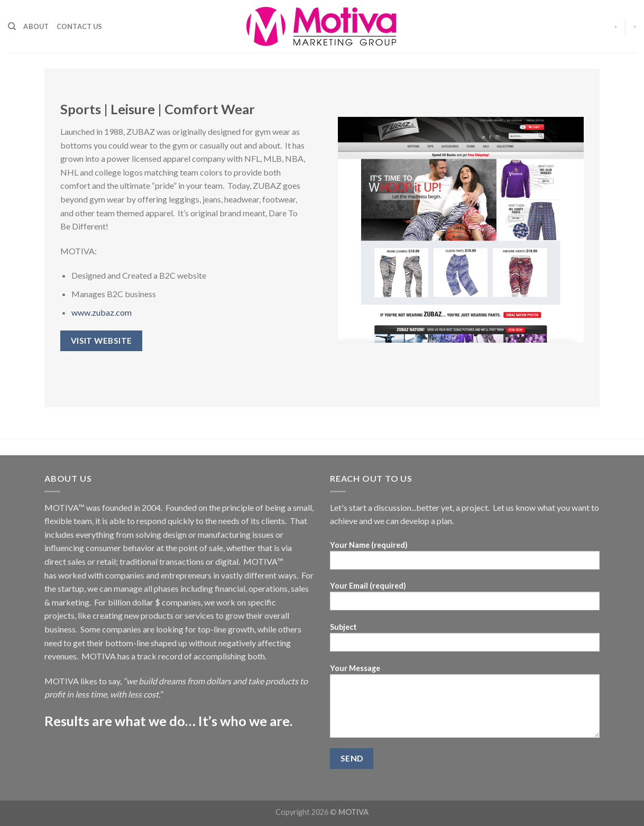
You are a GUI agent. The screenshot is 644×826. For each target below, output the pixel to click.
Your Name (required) (465, 559)
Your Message (465, 704)
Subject (465, 641)
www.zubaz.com (102, 312)
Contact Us (80, 26)
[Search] (12, 26)
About (36, 26)
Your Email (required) (465, 599)
